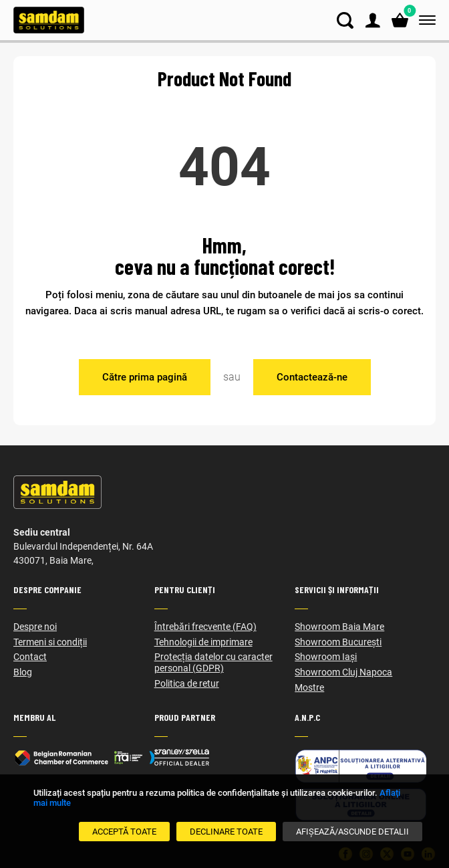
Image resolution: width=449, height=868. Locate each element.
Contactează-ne (312, 377)
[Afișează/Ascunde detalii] (352, 832)
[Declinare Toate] (226, 832)
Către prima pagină (145, 377)
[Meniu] (425, 20)
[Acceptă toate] (124, 832)
